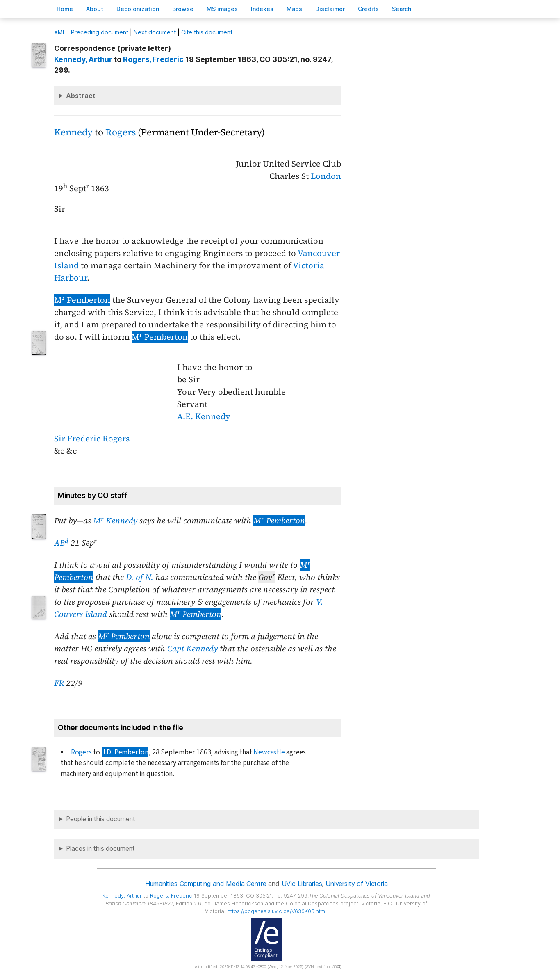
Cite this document (207, 32)
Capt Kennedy (192, 649)
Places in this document (100, 849)
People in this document (101, 819)
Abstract (81, 96)
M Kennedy (115, 521)
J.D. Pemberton (125, 752)
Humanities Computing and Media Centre (206, 884)
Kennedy (73, 132)
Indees (262, 9)
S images (222, 9)
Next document (155, 32)
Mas (294, 9)
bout (95, 9)
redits (368, 9)
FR (59, 683)
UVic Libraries (302, 884)
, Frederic (153, 59)
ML (60, 32)
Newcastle (269, 752)
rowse (183, 9)
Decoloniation (138, 9)
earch (402, 9)
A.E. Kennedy (204, 416)
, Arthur (83, 59)
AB (61, 543)
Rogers (121, 132)
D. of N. (140, 577)
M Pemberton (82, 300)
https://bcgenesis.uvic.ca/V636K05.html (277, 911)
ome (65, 9)
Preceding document (100, 32)
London (326, 176)
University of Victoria (356, 884)
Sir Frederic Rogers (92, 439)
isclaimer (330, 9)
